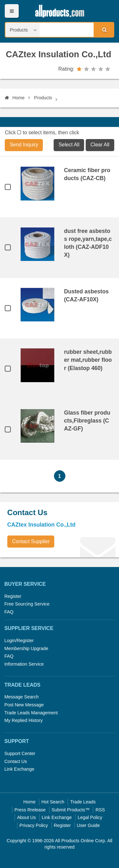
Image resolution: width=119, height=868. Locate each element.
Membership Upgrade (26, 648)
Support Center (20, 753)
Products (43, 98)
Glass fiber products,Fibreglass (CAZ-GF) (87, 421)
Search (103, 30)
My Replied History (24, 720)
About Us (26, 817)
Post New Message (24, 705)
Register (13, 596)
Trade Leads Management (31, 713)
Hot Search (53, 802)
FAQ (9, 612)
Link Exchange (19, 769)
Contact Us (16, 761)
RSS (100, 810)
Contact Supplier (31, 541)
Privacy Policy (34, 825)
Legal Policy (90, 817)
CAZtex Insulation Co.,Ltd (58, 54)
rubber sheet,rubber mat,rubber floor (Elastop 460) (88, 360)
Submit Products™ (70, 810)
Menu (12, 11)
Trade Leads (83, 802)
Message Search (22, 697)
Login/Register (19, 640)
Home (15, 98)
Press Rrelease (30, 810)
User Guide (88, 825)
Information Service (24, 664)
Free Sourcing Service (27, 604)
